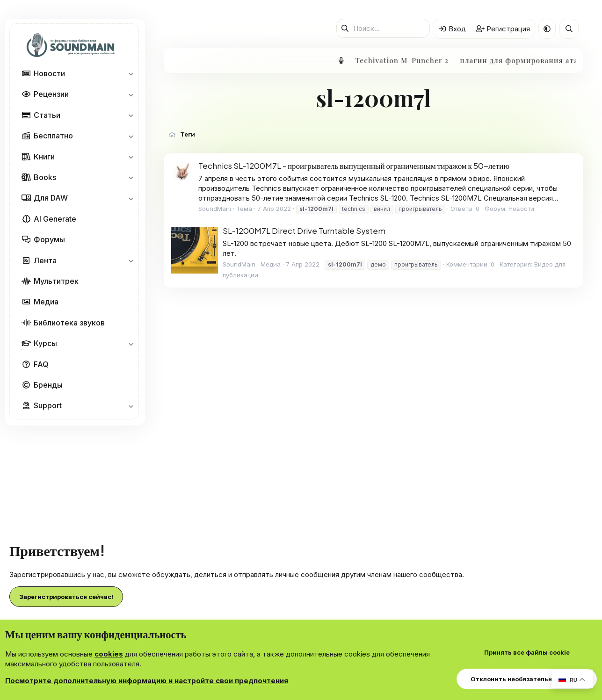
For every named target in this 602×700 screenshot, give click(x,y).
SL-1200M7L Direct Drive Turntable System (304, 231)
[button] (131, 73)
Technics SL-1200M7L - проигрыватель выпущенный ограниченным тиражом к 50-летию (354, 166)
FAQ (41, 364)
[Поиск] (383, 28)
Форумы (49, 239)
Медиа (46, 302)
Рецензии (51, 94)
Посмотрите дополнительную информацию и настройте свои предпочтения (147, 681)
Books (45, 177)
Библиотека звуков (69, 323)
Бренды (48, 385)
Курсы (45, 343)
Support (48, 405)
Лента (45, 260)
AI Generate (55, 219)
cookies (109, 654)
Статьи (47, 115)
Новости (49, 73)
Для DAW (51, 198)
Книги (44, 157)
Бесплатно (53, 136)
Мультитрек (56, 281)
